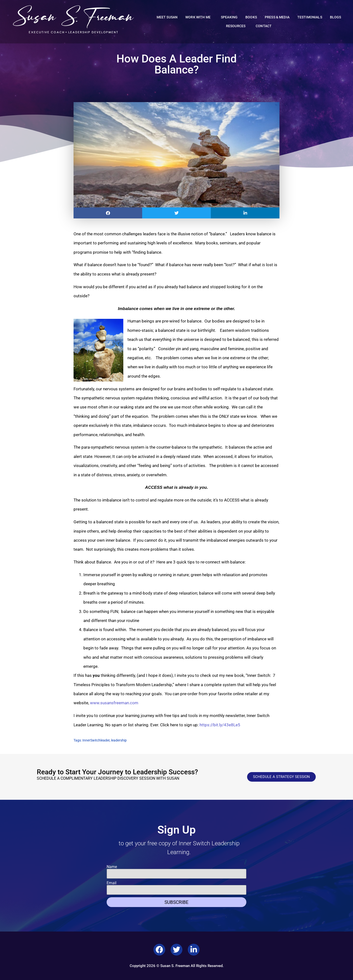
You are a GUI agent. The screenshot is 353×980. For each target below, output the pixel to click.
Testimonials (310, 17)
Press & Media (277, 17)
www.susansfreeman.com (114, 703)
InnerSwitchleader (96, 740)
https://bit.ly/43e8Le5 (219, 725)
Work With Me (199, 17)
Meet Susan (167, 17)
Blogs (336, 17)
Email (112, 883)
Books (251, 17)
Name (112, 867)
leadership (119, 740)
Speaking (229, 17)
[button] (108, 213)
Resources (237, 26)
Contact (264, 26)
